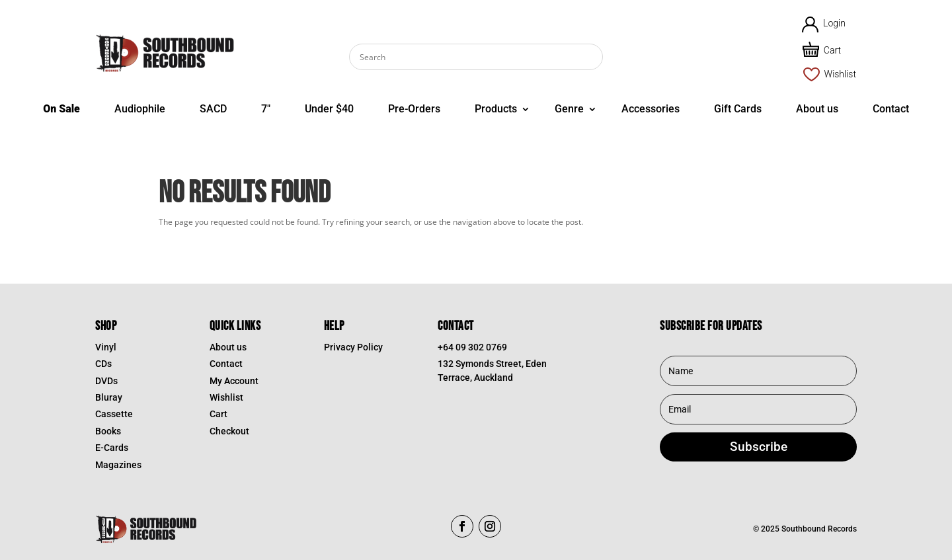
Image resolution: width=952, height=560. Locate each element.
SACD (213, 109)
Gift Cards (738, 109)
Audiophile (140, 109)
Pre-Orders (414, 109)
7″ (266, 109)
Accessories (651, 109)
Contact (891, 109)
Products (496, 109)
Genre (569, 109)
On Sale (61, 109)
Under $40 (329, 109)
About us (817, 109)
